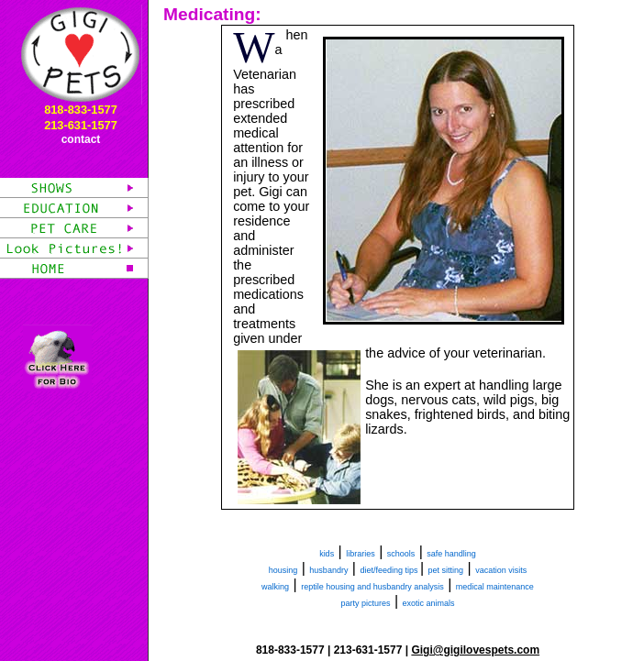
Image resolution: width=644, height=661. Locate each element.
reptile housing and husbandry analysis (372, 587)
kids (327, 554)
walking (275, 587)
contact (81, 139)
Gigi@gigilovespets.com (475, 650)
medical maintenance (495, 587)
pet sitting (446, 570)
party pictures (365, 603)
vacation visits (501, 570)
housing (283, 570)
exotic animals (429, 603)
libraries (361, 554)
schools (401, 554)
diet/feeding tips (390, 570)
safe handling (451, 554)
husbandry (328, 570)
